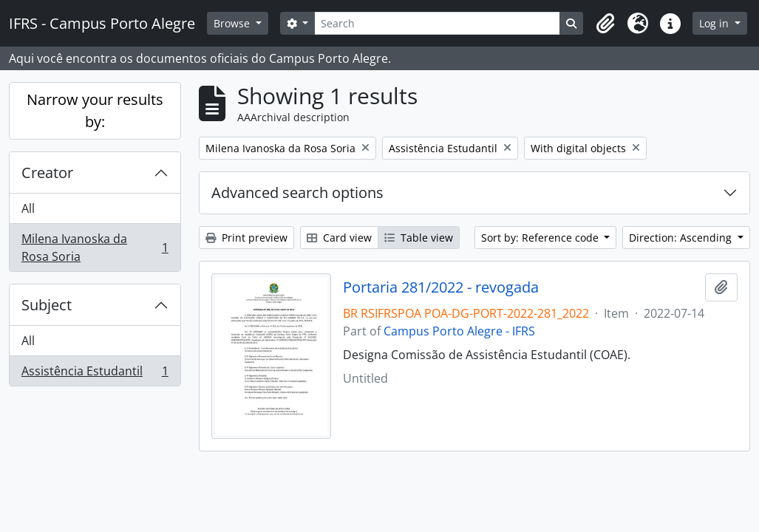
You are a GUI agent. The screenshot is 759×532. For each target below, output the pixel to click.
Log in (715, 23)
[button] (605, 24)
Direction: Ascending (682, 238)
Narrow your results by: (95, 110)
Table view (419, 238)
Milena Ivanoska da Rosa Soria (95, 248)
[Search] (437, 23)
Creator (47, 173)
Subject (47, 305)
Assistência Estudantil (95, 374)
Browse (233, 23)
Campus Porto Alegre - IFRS (459, 331)
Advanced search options (297, 192)
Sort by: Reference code (541, 238)
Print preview (246, 238)
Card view (339, 238)
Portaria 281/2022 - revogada (441, 287)
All (28, 208)
